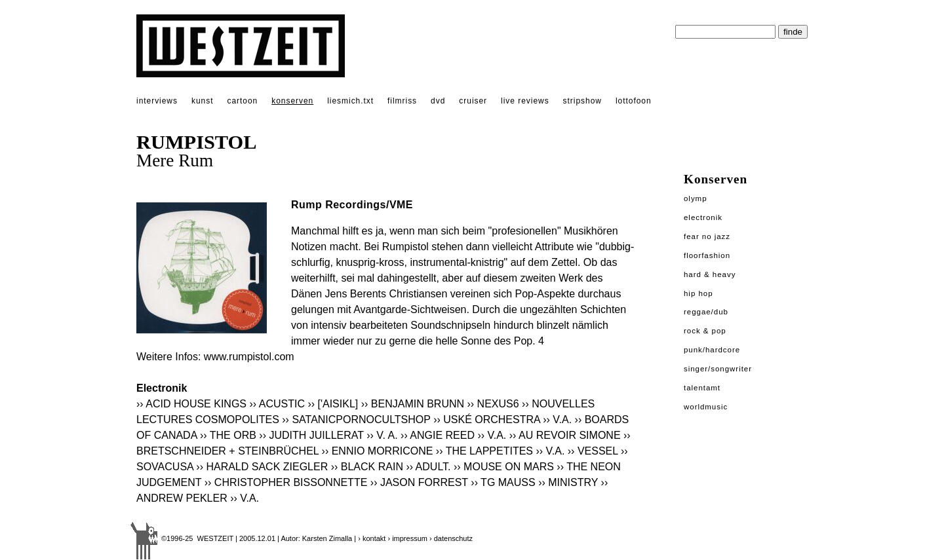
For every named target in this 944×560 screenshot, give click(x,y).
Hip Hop (698, 293)
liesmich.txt (350, 101)
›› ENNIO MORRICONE (378, 451)
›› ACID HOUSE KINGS (191, 404)
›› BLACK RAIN (367, 467)
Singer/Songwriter (718, 369)
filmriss (402, 101)
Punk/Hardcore (712, 350)
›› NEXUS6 (493, 404)
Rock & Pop (705, 331)
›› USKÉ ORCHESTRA (487, 420)
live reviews (525, 101)
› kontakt (372, 538)
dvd (438, 101)
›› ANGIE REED (438, 435)
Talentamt (702, 388)
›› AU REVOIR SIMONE (565, 435)
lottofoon (634, 101)
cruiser (473, 101)
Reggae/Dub (706, 312)
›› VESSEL (593, 451)
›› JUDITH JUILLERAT (311, 435)
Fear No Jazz (707, 236)
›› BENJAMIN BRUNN (413, 404)
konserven (292, 101)
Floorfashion (707, 255)
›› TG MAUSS (503, 482)
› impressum (407, 538)
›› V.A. (557, 420)
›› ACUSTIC (277, 404)
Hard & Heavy (710, 274)
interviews (157, 101)
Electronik (703, 217)
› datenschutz (451, 538)
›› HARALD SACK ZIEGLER (262, 467)
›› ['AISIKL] (333, 404)
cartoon (242, 101)
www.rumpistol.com (249, 357)
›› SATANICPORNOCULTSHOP (356, 420)
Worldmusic (706, 407)
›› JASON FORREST (419, 482)
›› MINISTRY (568, 482)
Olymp (696, 198)
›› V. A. (382, 435)
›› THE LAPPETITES (484, 451)
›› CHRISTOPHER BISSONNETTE (286, 482)
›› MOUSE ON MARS (504, 467)
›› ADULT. (428, 467)
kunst (202, 101)
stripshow (582, 101)
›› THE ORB (228, 435)
